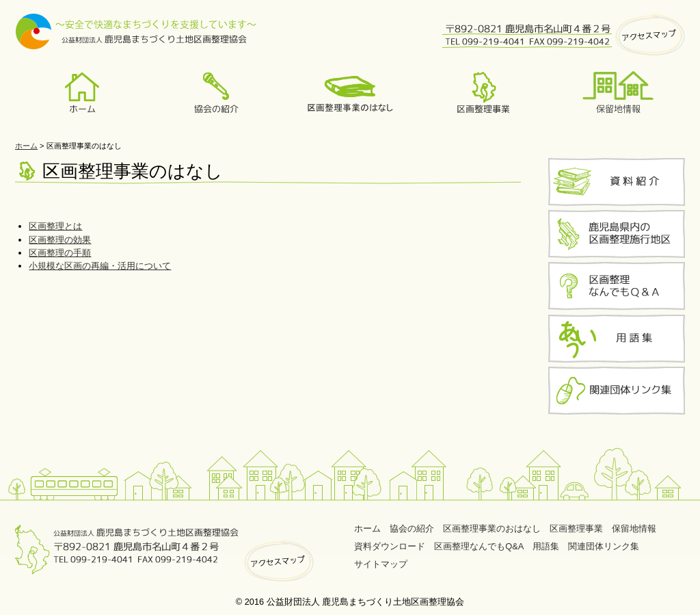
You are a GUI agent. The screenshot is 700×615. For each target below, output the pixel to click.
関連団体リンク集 (604, 546)
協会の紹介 (412, 528)
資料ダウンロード (390, 546)
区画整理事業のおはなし (492, 528)
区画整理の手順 (60, 253)
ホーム (26, 146)
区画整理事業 (576, 528)
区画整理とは (55, 226)
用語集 (546, 546)
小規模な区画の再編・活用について (100, 266)
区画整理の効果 (60, 240)
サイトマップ (381, 564)
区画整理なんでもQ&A (479, 546)
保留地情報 (634, 528)
